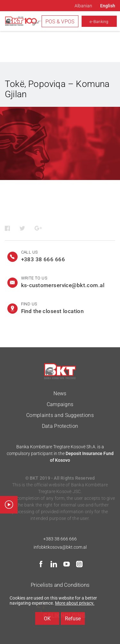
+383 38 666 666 (60, 539)
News (60, 393)
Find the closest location (52, 311)
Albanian (83, 6)
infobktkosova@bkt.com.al (60, 547)
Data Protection (60, 426)
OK (47, 619)
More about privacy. (75, 603)
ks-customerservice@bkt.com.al (63, 285)
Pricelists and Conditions (60, 585)
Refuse (73, 619)
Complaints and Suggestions (60, 415)
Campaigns (60, 404)
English (108, 6)
